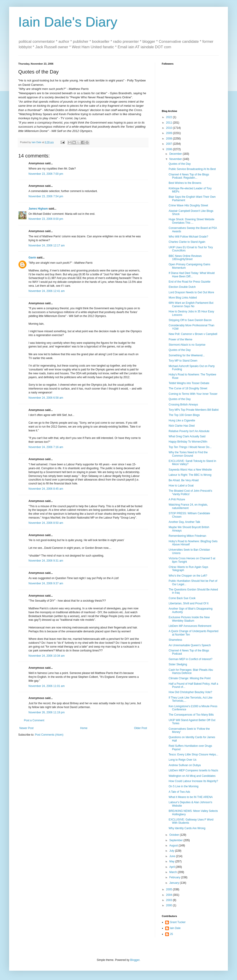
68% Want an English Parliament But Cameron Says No (191, 304)
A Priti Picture (177, 499)
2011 (170, 123)
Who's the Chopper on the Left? (188, 576)
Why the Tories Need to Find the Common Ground (188, 454)
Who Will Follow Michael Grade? (188, 237)
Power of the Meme (180, 339)
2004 (170, 895)
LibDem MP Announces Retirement (190, 626)
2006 (170, 149)
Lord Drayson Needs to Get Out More (191, 292)
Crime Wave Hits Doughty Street (188, 205)
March (174, 872)
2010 (170, 128)
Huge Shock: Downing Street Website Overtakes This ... (192, 221)
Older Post (140, 728)
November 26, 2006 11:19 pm (47, 712)
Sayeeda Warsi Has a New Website (190, 470)
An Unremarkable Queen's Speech (190, 645)
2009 (170, 133)
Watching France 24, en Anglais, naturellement (188, 506)
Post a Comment (34, 720)
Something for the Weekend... (187, 355)
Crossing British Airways (183, 405)
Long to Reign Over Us (183, 760)
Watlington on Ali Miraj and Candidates (192, 776)
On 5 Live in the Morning (184, 786)
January (175, 883)
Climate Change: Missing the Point (190, 678)
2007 (170, 144)
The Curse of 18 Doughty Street (188, 388)
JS (171, 934)
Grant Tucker (178, 922)
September (176, 840)
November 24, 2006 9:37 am (46, 583)
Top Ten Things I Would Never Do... (190, 447)
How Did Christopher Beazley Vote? (190, 692)
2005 (170, 889)
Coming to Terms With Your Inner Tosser (193, 394)
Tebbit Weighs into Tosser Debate (189, 383)
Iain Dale (175, 928)
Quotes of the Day (180, 164)
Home (84, 728)
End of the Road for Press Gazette (189, 282)
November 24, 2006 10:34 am (47, 656)
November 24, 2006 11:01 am (47, 686)
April (172, 867)
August (174, 846)
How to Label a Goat (181, 486)
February (175, 877)
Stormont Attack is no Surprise (187, 345)
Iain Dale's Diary (68, 22)
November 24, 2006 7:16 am (46, 447)
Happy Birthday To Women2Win (188, 442)
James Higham (38, 209)
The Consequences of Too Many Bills (191, 715)
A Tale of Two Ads (179, 792)
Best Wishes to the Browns (185, 183)
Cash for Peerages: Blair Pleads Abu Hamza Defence (191, 671)
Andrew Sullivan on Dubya (185, 765)
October (175, 835)
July (172, 851)
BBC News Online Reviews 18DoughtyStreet (185, 258)
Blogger (135, 960)
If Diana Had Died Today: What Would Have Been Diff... (192, 275)
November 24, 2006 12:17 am (47, 246)
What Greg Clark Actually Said (187, 436)
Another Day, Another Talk (184, 522)
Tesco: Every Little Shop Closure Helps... (193, 755)
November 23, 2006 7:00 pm (46, 174)
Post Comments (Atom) (49, 735)
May (172, 861)
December (176, 154)
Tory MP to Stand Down (183, 361)
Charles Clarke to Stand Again (187, 242)
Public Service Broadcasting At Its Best (192, 169)
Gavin (32, 258)
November (176, 159)
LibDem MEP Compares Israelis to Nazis (193, 770)
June (173, 856)
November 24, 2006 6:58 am (46, 398)
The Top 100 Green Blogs (184, 415)
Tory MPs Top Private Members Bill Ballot (194, 410)
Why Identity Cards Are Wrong (187, 828)
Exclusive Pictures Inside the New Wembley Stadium (189, 619)
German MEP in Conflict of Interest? (191, 659)
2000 (170, 905)
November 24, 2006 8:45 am (46, 489)
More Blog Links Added (183, 298)
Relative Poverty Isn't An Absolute (189, 431)
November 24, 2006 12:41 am (47, 291)
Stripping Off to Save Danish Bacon (190, 320)
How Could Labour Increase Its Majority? (193, 781)
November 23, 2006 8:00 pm (46, 219)
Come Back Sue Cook (182, 598)
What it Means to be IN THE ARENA (191, 797)
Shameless (175, 640)
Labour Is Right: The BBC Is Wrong (190, 475)
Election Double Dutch (182, 287)
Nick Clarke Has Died (182, 426)
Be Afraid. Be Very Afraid (184, 480)
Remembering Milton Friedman (187, 536)
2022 (170, 117)
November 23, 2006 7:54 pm (46, 196)
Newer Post (26, 728)
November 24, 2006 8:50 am (46, 523)
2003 (170, 900)
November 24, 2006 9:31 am (46, 561)
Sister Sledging (178, 664)
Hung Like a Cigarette (182, 420)
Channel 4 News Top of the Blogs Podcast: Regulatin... (189, 176)
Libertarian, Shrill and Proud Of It (189, 603)
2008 (170, 139)
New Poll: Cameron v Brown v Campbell (193, 334)
